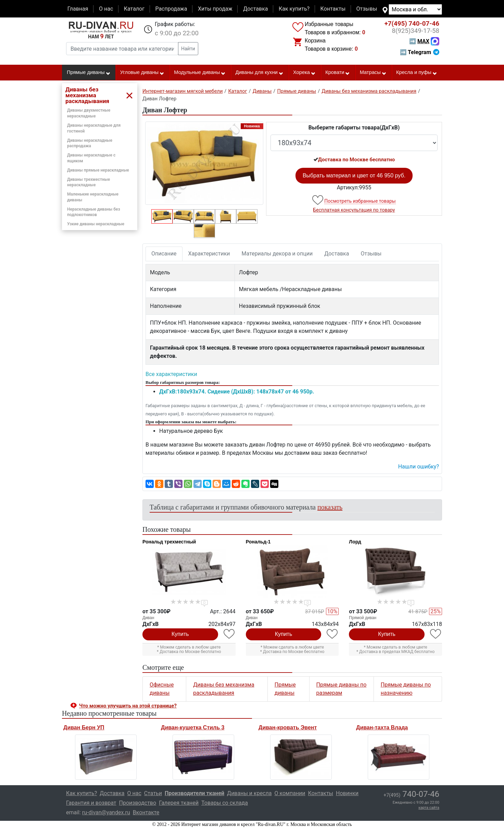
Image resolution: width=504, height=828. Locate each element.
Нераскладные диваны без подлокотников (94, 212)
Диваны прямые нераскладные (98, 170)
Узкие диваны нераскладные (96, 224)
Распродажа (171, 9)
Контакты (333, 9)
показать (330, 507)
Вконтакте (146, 812)
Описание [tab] (164, 254)
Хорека (304, 73)
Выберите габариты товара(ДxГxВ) (354, 128)
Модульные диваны (200, 73)
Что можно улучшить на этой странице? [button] (128, 706)
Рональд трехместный (169, 542)
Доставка (255, 9)
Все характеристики (171, 374)
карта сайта (429, 808)
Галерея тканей (179, 803)
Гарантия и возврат (91, 803)
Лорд (355, 542)
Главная (78, 9)
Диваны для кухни (260, 73)
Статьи (153, 793)
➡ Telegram (420, 52)
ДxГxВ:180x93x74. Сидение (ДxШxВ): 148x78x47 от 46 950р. (237, 392)
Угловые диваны (142, 73)
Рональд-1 (258, 542)
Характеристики (209, 254)
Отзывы (367, 9)
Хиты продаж (215, 9)
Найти (188, 49)
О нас (106, 9)
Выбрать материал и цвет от (354, 175)
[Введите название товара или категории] (122, 49)
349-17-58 (415, 31)
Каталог (134, 9)
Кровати (338, 73)
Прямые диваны (89, 73)
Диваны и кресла (249, 793)
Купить (180, 634)
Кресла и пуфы (417, 73)
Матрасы (373, 73)
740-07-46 (412, 24)
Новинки (347, 793)
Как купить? (294, 9)
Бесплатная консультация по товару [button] (354, 210)
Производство (138, 803)
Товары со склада (225, 803)
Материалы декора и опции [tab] (277, 254)
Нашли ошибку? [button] (419, 467)
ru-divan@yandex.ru (106, 812)
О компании (290, 793)
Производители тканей (194, 793)
